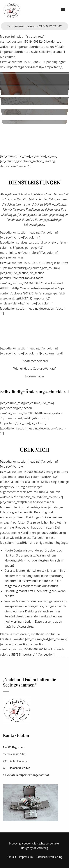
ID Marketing (41, 848)
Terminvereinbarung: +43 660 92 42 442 (34, 26)
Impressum (26, 857)
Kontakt (11, 857)
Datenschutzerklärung (49, 857)
